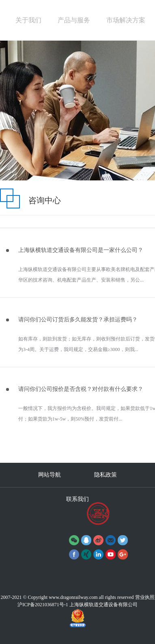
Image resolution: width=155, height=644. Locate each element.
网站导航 (50, 475)
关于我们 (28, 20)
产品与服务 (74, 20)
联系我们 (77, 499)
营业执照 (145, 597)
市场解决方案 (126, 20)
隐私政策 (105, 475)
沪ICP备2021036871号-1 (43, 605)
